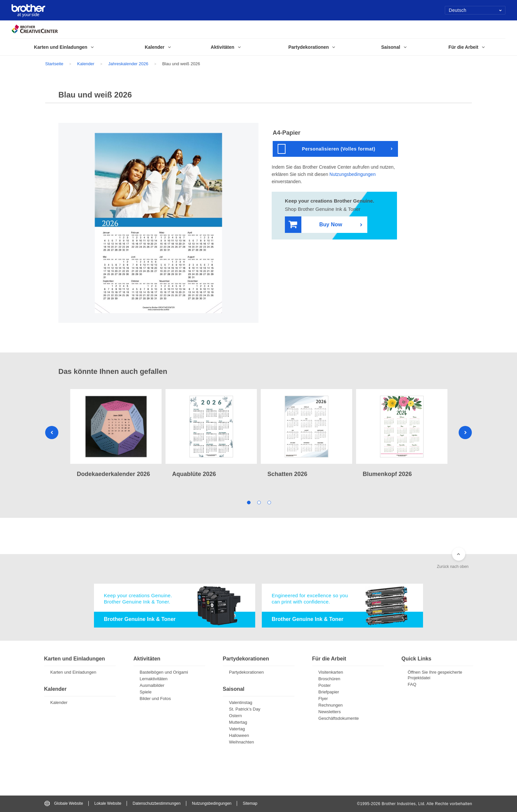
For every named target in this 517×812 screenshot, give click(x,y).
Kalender (86, 64)
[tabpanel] (116, 434)
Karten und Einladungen (74, 672)
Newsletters (330, 712)
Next (465, 433)
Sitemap (250, 803)
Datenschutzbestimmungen (156, 803)
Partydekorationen (247, 672)
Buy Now (315, 225)
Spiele (146, 692)
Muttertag (238, 722)
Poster (325, 685)
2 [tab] (259, 502)
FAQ (412, 684)
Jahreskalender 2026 (128, 64)
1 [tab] (248, 502)
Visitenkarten (331, 672)
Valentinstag (241, 702)
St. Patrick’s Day (245, 709)
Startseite (54, 64)
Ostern (236, 716)
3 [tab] (269, 502)
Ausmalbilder (152, 685)
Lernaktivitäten (154, 679)
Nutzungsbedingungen (352, 174)
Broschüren (329, 679)
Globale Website (64, 803)
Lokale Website (108, 803)
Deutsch (475, 10)
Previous (52, 433)
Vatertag (237, 729)
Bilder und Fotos (155, 699)
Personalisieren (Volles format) (326, 149)
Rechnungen (331, 705)
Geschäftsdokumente (339, 718)
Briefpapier (329, 692)
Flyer (323, 699)
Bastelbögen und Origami (164, 672)
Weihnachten (242, 742)
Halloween (239, 735)
